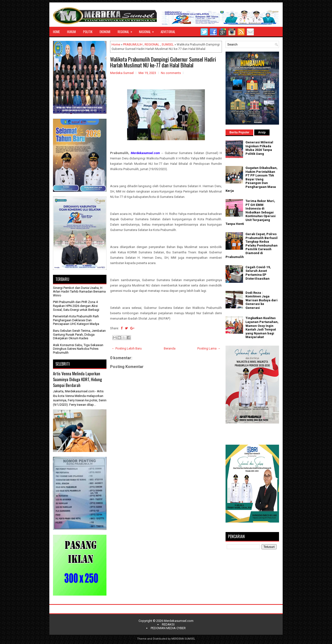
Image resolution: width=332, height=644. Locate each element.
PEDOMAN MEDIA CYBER (168, 628)
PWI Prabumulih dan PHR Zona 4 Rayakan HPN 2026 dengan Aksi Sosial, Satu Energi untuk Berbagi (76, 306)
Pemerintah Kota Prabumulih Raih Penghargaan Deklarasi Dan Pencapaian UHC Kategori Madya (76, 320)
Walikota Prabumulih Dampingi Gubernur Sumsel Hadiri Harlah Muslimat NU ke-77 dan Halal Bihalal (163, 62)
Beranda (170, 348)
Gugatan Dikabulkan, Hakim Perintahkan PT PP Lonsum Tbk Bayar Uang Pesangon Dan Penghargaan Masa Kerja (252, 179)
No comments (171, 73)
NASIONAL (148, 30)
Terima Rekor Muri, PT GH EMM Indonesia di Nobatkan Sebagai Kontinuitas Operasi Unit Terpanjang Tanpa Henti (251, 212)
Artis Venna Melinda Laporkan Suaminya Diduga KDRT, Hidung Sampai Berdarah (77, 379)
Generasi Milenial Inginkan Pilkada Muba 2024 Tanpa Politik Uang (259, 148)
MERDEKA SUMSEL (183, 639)
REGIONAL (127, 30)
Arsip (262, 132)
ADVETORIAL (168, 32)
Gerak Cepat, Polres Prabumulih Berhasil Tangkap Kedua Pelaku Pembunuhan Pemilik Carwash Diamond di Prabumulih (252, 245)
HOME (56, 32)
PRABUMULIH (133, 44)
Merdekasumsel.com (179, 621)
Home (116, 44)
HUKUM (71, 32)
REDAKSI (168, 624)
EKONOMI (105, 32)
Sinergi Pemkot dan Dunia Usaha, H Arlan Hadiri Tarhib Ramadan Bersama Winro (79, 292)
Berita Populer (239, 132)
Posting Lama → (209, 348)
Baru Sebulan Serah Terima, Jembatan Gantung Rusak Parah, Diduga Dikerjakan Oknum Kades (79, 334)
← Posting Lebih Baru (127, 348)
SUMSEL (168, 44)
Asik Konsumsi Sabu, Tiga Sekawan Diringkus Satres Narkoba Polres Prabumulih (78, 349)
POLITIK (88, 32)
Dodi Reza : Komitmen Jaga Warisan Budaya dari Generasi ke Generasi (262, 300)
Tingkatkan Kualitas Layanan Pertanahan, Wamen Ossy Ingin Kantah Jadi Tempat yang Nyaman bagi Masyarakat (262, 327)
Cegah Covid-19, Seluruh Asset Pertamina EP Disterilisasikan (258, 273)
